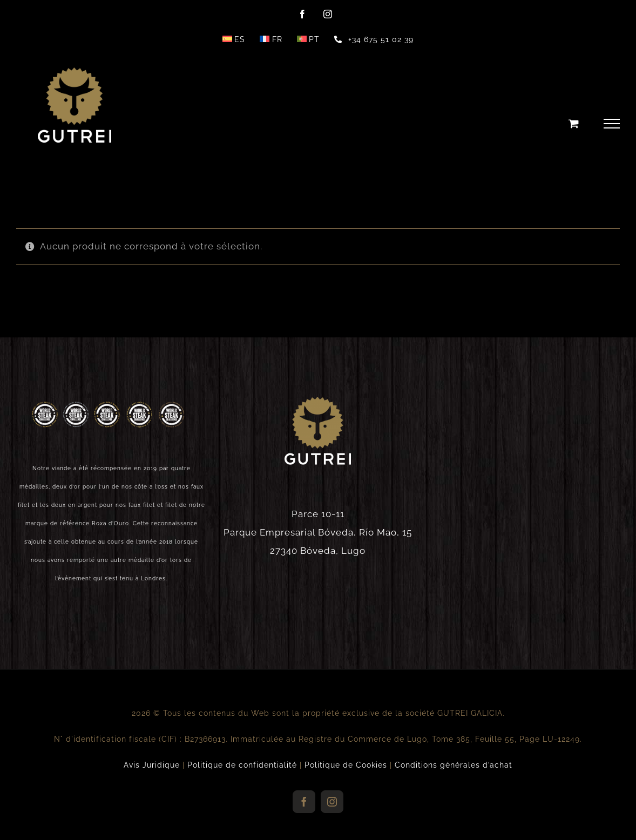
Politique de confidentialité (242, 765)
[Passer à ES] (234, 39)
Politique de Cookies (346, 765)
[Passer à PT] (308, 39)
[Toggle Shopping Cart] (574, 123)
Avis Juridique (152, 765)
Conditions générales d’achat (454, 765)
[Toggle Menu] (612, 124)
